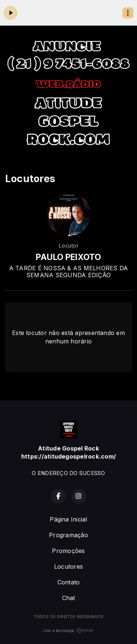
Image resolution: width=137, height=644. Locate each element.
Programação (68, 535)
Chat (69, 598)
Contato (69, 582)
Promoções (68, 551)
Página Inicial (68, 519)
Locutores (68, 566)
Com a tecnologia (69, 630)
